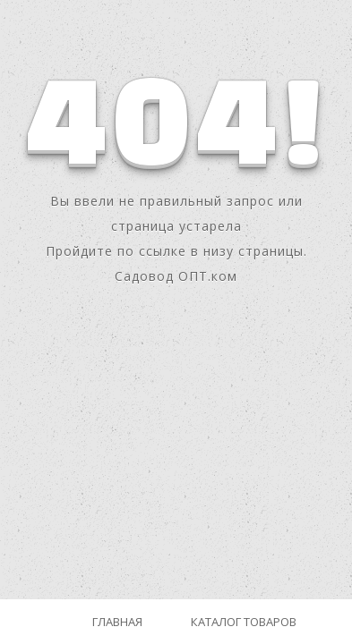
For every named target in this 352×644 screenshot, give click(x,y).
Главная (117, 622)
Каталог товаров (244, 622)
